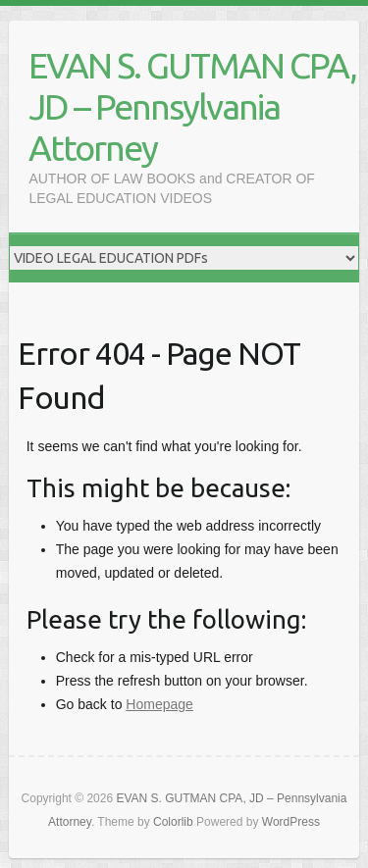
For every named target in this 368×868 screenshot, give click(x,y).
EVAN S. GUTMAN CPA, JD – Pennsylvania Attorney (192, 106)
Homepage (159, 704)
